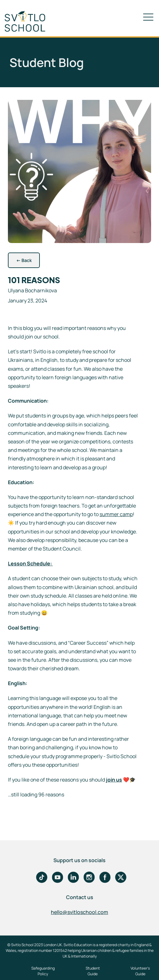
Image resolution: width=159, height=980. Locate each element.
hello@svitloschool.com (79, 912)
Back (24, 260)
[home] (30, 21)
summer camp (116, 514)
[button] (148, 17)
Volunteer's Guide (140, 971)
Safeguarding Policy (43, 971)
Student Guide (93, 971)
